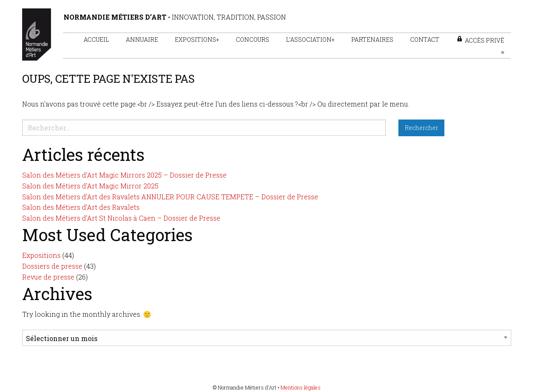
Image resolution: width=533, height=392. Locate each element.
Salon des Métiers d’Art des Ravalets (81, 207)
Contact (425, 39)
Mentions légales (301, 387)
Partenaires (372, 39)
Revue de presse (48, 277)
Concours (252, 39)
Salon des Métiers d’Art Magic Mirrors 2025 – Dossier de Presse (124, 175)
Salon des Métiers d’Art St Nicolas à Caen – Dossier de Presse (121, 218)
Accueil (96, 39)
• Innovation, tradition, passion (175, 17)
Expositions (195, 39)
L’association (309, 39)
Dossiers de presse (52, 266)
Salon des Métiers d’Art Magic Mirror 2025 (90, 186)
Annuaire (142, 39)
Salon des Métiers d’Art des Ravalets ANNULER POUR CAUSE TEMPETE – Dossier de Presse (170, 197)
